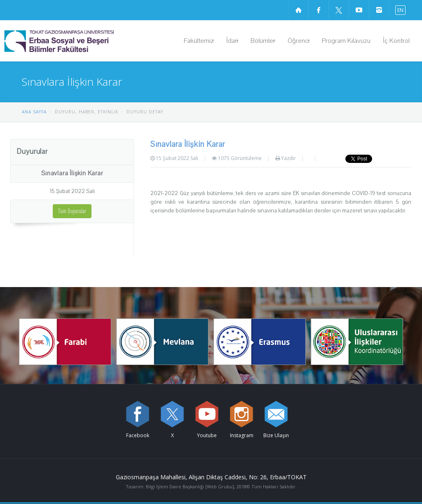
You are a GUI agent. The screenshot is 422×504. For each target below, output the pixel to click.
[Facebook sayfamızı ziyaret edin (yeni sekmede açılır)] (319, 10)
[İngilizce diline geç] (399, 10)
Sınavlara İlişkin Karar (72, 173)
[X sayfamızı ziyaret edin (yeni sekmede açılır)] (339, 10)
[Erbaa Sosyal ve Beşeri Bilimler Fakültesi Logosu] (80, 41)
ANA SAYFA (34, 112)
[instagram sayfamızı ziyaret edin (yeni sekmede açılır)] (379, 10)
